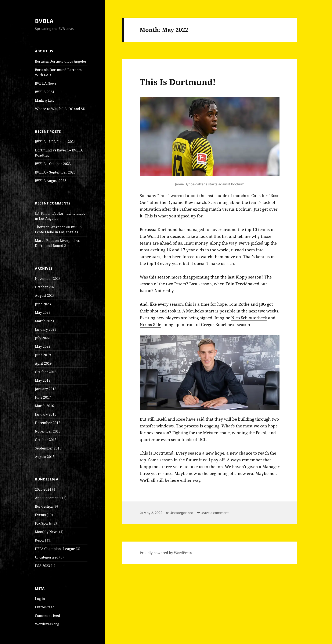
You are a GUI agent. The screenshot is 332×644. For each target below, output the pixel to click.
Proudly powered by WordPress (166, 553)
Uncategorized (47, 557)
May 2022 (43, 346)
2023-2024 (43, 489)
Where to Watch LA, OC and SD (60, 109)
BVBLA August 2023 (51, 181)
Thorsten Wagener (50, 227)
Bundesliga (44, 506)
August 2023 (45, 295)
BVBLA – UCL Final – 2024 (55, 142)
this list (221, 236)
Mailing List (44, 100)
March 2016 (44, 406)
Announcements (48, 498)
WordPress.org (47, 624)
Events (40, 515)
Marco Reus (44, 241)
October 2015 (46, 440)
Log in (40, 599)
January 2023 (46, 329)
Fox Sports (43, 523)
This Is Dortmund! (178, 82)
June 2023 (43, 304)
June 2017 (43, 397)
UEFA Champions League (55, 549)
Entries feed (45, 607)
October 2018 (46, 372)
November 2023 (48, 279)
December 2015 (48, 423)
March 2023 (44, 321)
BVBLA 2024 (45, 92)
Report (41, 540)
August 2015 (45, 457)
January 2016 (46, 414)
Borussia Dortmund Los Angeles (61, 61)
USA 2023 (42, 566)
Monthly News (47, 532)
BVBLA (44, 21)
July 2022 (42, 338)
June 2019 (43, 355)
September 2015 (48, 448)
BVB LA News (46, 83)
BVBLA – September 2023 (55, 172)
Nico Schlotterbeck (249, 318)
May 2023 (43, 312)
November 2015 (48, 431)
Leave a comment (215, 513)
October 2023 (46, 287)
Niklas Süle (150, 325)
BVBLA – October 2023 (53, 164)
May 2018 (43, 380)
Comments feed (48, 616)
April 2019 (43, 363)
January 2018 (46, 389)
